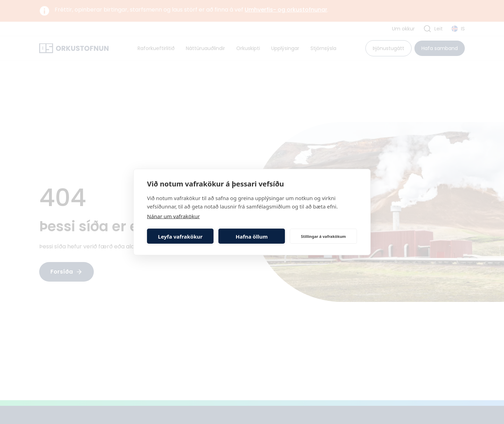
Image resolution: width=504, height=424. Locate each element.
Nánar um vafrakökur (173, 216)
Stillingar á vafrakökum (324, 236)
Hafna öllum (252, 236)
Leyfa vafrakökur (180, 236)
